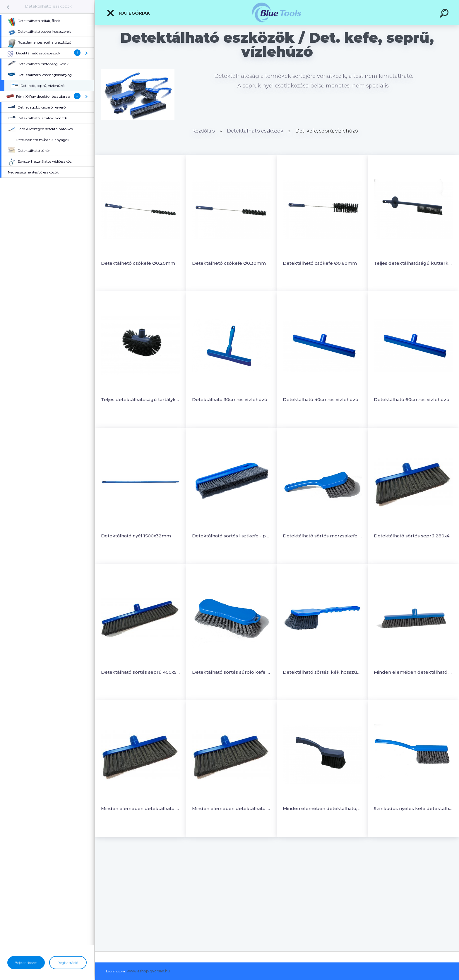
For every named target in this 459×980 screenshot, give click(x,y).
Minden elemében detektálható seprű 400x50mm (232, 808)
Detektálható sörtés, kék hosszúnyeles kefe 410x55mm (322, 672)
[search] (445, 14)
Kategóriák (128, 13)
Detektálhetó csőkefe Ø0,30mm (229, 263)
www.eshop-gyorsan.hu (148, 971)
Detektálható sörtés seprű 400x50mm (141, 672)
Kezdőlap (204, 131)
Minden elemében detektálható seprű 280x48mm (141, 808)
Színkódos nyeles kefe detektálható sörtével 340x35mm (413, 808)
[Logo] (277, 12)
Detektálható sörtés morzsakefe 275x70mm (322, 536)
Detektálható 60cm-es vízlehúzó (412, 399)
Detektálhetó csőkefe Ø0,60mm (320, 263)
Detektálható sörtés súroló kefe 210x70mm (232, 672)
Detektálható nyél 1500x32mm (136, 536)
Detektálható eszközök (48, 6)
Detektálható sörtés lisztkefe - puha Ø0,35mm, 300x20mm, (232, 536)
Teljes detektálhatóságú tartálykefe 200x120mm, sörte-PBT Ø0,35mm (141, 399)
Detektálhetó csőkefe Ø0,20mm (138, 263)
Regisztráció (68, 963)
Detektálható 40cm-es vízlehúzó (321, 399)
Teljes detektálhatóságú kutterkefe (413, 263)
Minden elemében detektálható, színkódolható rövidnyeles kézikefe (322, 808)
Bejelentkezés (26, 963)
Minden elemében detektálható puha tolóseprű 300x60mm (413, 672)
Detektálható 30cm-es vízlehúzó (230, 399)
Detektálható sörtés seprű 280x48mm (413, 536)
